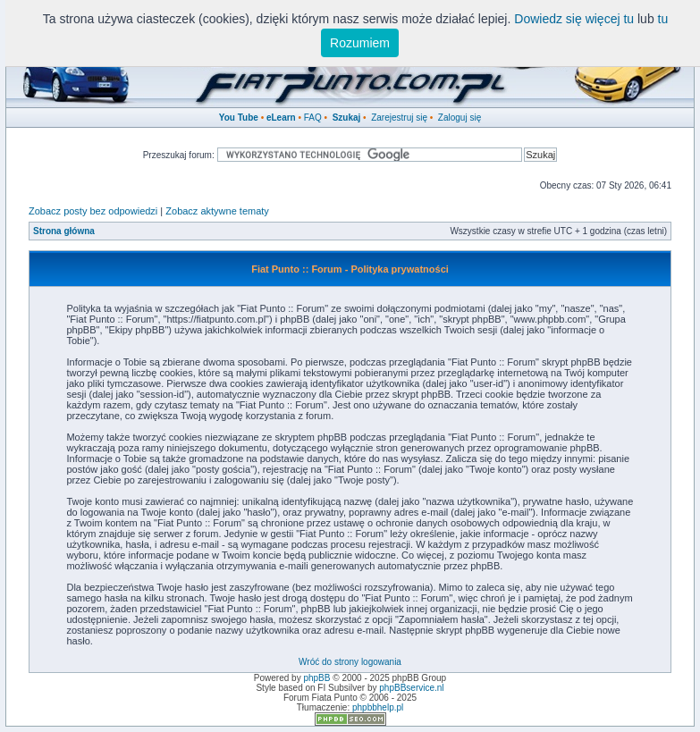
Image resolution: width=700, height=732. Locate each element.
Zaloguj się (460, 118)
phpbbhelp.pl (378, 707)
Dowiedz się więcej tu (574, 19)
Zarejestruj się (399, 118)
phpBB (316, 678)
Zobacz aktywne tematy (217, 211)
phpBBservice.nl (411, 688)
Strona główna (64, 231)
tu (663, 19)
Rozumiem (360, 43)
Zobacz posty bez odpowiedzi (93, 211)
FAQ (313, 118)
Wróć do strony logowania (350, 662)
